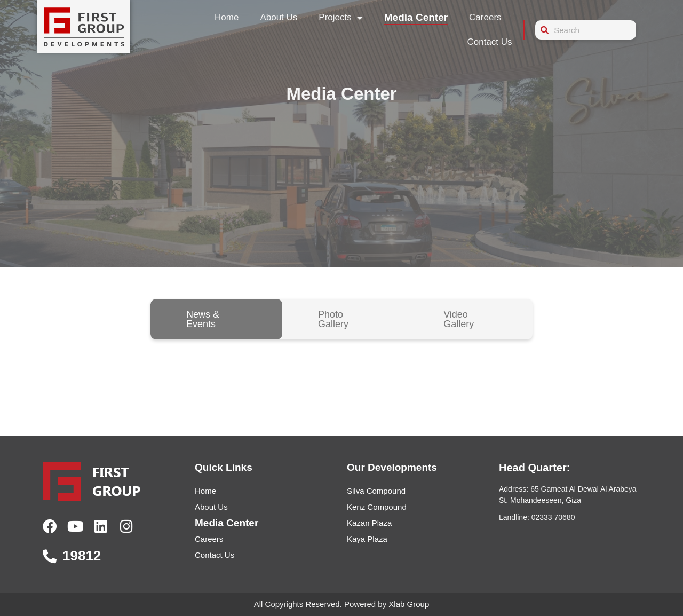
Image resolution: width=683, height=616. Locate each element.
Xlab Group (409, 604)
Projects (340, 18)
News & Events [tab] (203, 319)
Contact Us (489, 42)
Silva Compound (376, 491)
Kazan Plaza (369, 523)
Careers (485, 17)
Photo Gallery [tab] (333, 319)
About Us (279, 17)
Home (227, 17)
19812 (82, 556)
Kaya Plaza (367, 539)
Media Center (416, 17)
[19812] (50, 556)
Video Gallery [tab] (459, 319)
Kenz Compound (377, 507)
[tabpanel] (341, 372)
